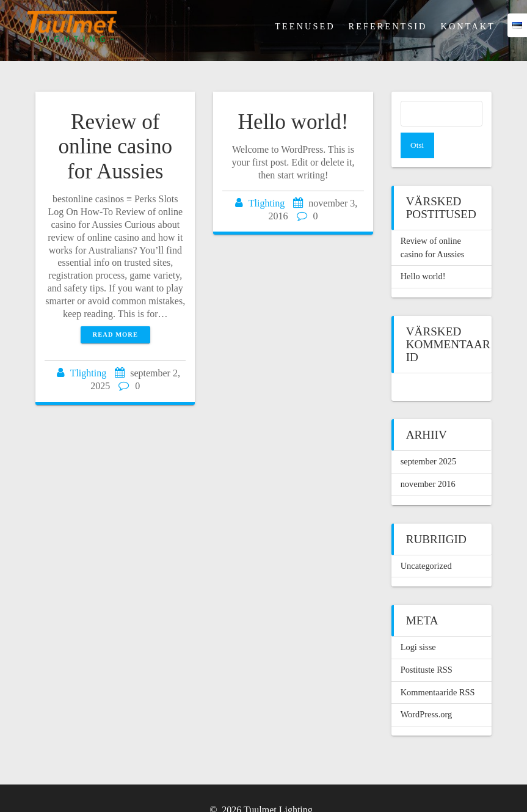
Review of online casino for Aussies (115, 147)
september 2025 (429, 436)
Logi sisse (418, 621)
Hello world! (293, 122)
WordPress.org (427, 689)
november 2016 (428, 458)
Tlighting (89, 373)
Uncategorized (426, 540)
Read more (115, 335)
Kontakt (467, 26)
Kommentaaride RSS (438, 667)
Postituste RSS (427, 644)
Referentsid (388, 26)
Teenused (305, 26)
